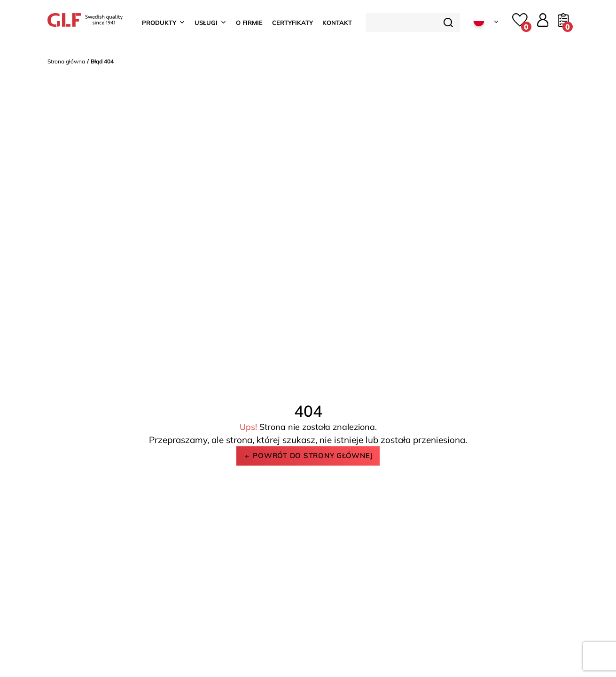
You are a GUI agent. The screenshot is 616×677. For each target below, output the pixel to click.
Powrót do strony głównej (308, 455)
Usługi (211, 23)
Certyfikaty (292, 23)
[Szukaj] (448, 23)
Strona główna (66, 61)
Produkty (164, 23)
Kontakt (337, 23)
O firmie (249, 23)
